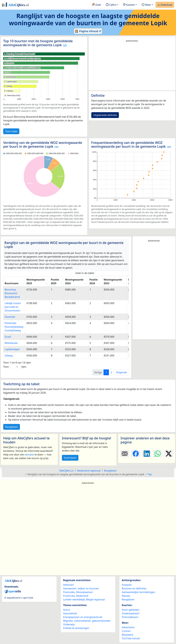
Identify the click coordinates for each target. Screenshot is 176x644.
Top (150, 474)
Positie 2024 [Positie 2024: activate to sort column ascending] (94, 281)
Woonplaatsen (84, 592)
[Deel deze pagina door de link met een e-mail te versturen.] (125, 454)
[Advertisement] (132, 66)
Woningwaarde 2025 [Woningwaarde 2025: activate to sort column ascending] (36, 281)
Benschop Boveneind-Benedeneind (12, 293)
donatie (29, 455)
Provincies (69, 596)
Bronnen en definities (134, 588)
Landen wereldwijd (74, 599)
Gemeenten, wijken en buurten (81, 588)
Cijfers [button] (111, 5)
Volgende (121, 372)
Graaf (8, 337)
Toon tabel (11, 131)
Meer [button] (146, 5)
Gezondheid (70, 613)
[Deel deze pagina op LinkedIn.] (147, 454)
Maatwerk (128, 635)
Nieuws (126, 596)
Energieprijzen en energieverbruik (83, 617)
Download (165, 5)
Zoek (96, 5)
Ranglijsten (12, 427)
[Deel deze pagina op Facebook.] (136, 454)
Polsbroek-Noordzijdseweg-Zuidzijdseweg (14, 327)
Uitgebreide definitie (105, 115)
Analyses (127, 585)
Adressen (68, 585)
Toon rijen (15, 367)
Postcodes (69, 592)
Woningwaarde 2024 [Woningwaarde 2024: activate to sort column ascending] (74, 281)
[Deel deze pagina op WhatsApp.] (158, 454)
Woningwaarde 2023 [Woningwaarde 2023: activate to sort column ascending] (113, 281)
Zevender (10, 317)
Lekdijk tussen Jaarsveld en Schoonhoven (13, 307)
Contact (126, 631)
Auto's (67, 610)
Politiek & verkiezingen (76, 628)
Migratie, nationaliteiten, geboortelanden (87, 621)
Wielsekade (11, 343)
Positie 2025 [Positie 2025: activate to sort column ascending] (55, 281)
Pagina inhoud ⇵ (88, 31)
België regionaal (95, 599)
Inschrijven (70, 458)
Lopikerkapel (12, 349)
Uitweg (9, 356)
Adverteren (128, 627)
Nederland (82, 596)
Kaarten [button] (129, 5)
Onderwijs (69, 624)
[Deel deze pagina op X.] (169, 454)
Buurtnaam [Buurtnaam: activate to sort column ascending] (12, 283)
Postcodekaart (130, 617)
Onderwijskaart (131, 613)
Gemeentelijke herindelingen (138, 592)
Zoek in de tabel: (102, 273)
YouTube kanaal (131, 638)
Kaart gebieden (131, 610)
